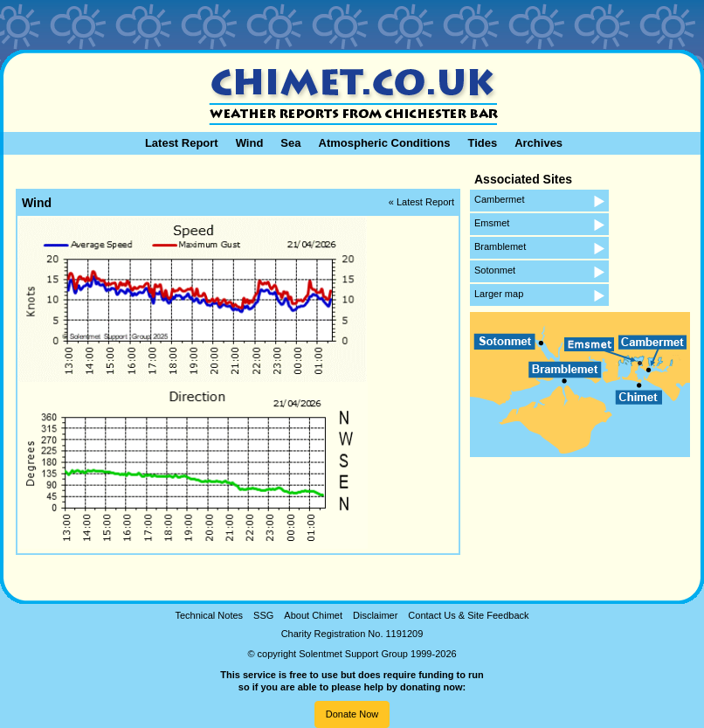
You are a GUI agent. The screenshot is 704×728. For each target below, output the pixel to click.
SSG (263, 615)
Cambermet (499, 199)
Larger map (499, 294)
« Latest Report (421, 202)
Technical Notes (209, 615)
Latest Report (182, 143)
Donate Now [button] (352, 714)
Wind (250, 143)
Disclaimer (375, 615)
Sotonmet (495, 270)
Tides (482, 143)
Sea (290, 143)
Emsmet (492, 223)
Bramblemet (500, 246)
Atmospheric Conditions (385, 143)
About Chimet (313, 615)
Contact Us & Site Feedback (468, 615)
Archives (538, 143)
